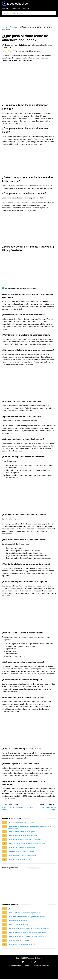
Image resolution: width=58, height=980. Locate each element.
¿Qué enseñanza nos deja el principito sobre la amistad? (27, 917)
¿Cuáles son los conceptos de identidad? (22, 851)
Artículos (5, 9)
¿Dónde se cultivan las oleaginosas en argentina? (25, 909)
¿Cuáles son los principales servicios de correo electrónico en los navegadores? (30, 828)
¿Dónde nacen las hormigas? (18, 921)
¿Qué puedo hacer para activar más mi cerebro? (24, 840)
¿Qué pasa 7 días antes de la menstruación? (23, 855)
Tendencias (16, 9)
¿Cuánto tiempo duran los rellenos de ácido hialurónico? (27, 936)
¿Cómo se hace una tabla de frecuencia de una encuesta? (28, 844)
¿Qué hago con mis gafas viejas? (19, 859)
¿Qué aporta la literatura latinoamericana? (22, 847)
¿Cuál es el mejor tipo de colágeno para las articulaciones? (28, 933)
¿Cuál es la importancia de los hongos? (21, 832)
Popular (26, 9)
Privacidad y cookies (41, 966)
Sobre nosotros (15, 966)
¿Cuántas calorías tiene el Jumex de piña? (23, 836)
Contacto (27, 966)
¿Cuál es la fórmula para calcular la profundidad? (25, 913)
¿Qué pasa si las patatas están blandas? (22, 944)
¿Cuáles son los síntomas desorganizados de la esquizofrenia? (29, 929)
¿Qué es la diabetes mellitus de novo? (21, 823)
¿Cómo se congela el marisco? (19, 925)
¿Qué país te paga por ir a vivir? (19, 940)
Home (5, 27)
